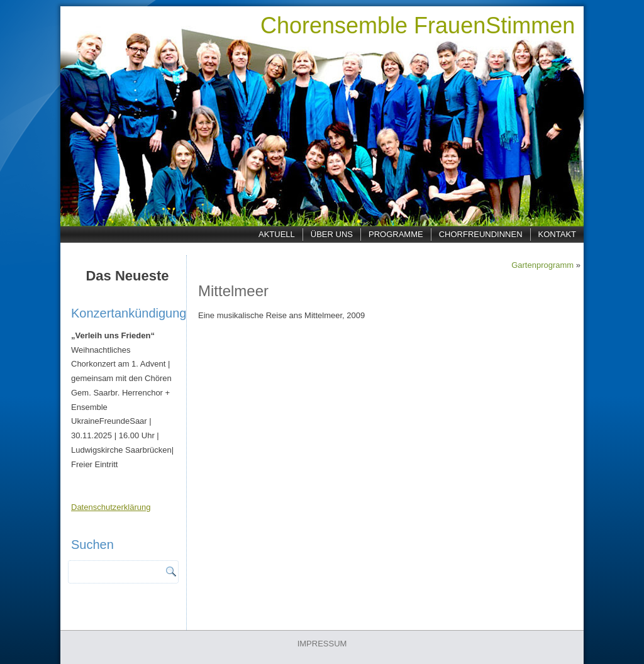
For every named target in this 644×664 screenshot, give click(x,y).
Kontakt (557, 234)
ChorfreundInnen (481, 234)
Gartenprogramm (542, 265)
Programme (396, 234)
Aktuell (277, 234)
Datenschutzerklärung (111, 507)
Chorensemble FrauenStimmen (418, 25)
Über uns (332, 234)
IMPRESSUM (322, 644)
